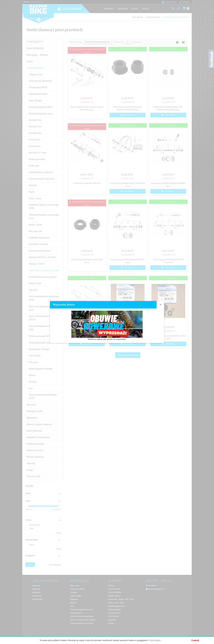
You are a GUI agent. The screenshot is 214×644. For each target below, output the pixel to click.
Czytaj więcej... (155, 640)
